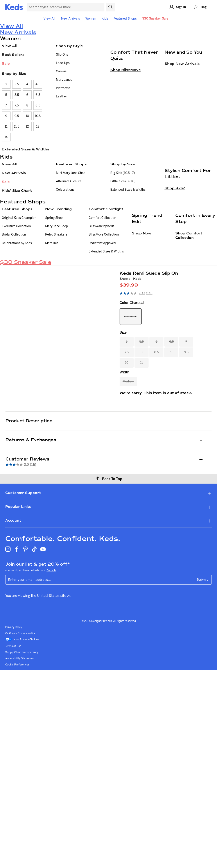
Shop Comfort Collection (189, 311)
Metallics (52, 283)
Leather (62, 96)
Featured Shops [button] (125, 18)
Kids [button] (105, 18)
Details (51, 629)
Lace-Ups (63, 63)
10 (27, 116)
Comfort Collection (102, 258)
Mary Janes (64, 80)
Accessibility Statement (20, 717)
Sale (6, 63)
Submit (202, 638)
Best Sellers (13, 55)
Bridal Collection (14, 275)
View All (49, 18)
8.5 (38, 105)
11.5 (17, 126)
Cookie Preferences (17, 723)
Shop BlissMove (126, 116)
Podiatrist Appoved (102, 283)
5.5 (17, 95)
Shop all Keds (130, 338)
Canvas (61, 71)
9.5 (17, 116)
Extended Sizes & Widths (26, 149)
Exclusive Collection (16, 267)
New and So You (183, 98)
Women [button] (91, 18)
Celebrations (65, 190)
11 (6, 126)
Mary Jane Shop (56, 267)
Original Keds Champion (19, 258)
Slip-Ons (62, 55)
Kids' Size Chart (17, 191)
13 (38, 126)
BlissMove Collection (104, 275)
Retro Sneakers (56, 275)
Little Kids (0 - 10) (123, 181)
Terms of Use (13, 705)
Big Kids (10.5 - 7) (123, 173)
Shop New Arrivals (182, 110)
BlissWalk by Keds (101, 267)
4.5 (38, 84)
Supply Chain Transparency (22, 711)
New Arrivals (70, 18)
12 (27, 126)
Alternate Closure (69, 181)
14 (6, 137)
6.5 (38, 95)
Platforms (63, 88)
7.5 (17, 105)
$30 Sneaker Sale (155, 18)
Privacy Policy (14, 686)
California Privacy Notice (20, 692)
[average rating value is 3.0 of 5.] (133, 352)
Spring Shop (54, 258)
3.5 (17, 84)
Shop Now (142, 309)
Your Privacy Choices (22, 698)
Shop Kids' (175, 235)
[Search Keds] (66, 7)
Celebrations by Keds (17, 283)
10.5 (38, 116)
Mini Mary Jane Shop (71, 173)
